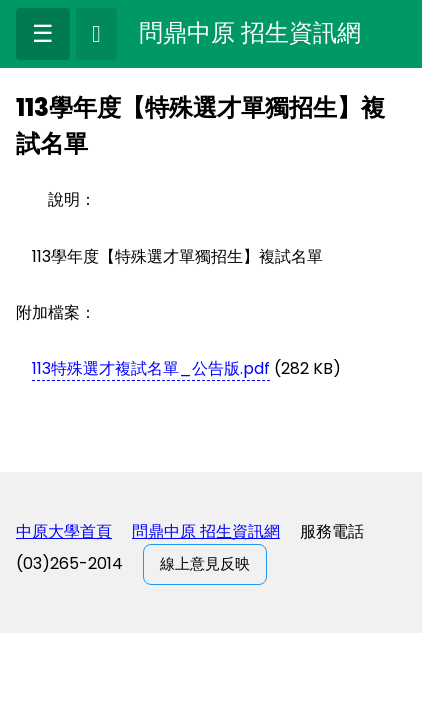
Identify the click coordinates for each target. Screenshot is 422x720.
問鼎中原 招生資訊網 (206, 531)
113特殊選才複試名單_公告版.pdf (151, 368)
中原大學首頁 (64, 531)
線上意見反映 (205, 563)
